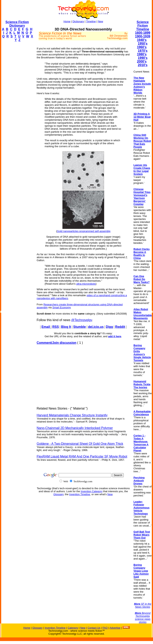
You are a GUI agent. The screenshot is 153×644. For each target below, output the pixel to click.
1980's (142, 54)
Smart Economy (62, 307)
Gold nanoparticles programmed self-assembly (84, 231)
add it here (115, 336)
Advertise (115, 628)
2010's (143, 65)
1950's (143, 44)
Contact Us (94, 628)
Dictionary (78, 21)
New (100, 21)
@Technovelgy (81, 320)
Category (73, 628)
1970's (143, 51)
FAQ (105, 628)
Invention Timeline (80, 494)
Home (67, 21)
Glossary (58, 494)
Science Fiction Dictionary (17, 24)
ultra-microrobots (86, 284)
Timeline (91, 21)
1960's (142, 47)
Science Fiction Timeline (143, 26)
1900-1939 (143, 36)
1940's (142, 40)
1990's (143, 58)
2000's (142, 61)
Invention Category (92, 491)
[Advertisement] (17, 105)
